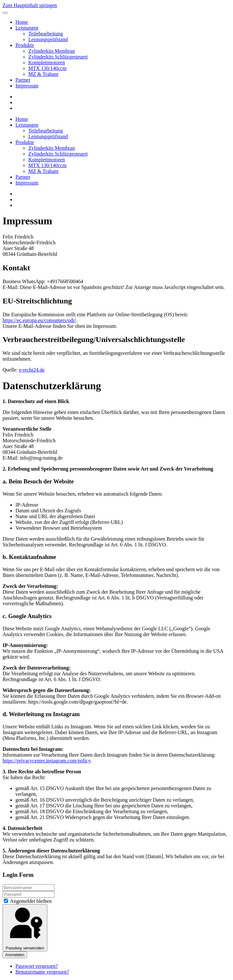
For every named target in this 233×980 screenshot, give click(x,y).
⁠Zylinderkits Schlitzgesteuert (58, 57)
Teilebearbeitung (46, 34)
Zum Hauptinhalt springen (30, 5)
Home (22, 22)
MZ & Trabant (43, 74)
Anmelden (15, 955)
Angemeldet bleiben (28, 901)
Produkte (25, 45)
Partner (23, 80)
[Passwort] (28, 894)
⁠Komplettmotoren (47, 63)
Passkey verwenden (25, 928)
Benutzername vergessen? (42, 972)
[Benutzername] (28, 888)
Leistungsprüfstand (48, 39)
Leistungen (27, 28)
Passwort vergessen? (37, 966)
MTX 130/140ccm (47, 68)
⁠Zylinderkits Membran (51, 51)
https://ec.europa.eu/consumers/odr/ (39, 320)
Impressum (27, 86)
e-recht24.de (32, 370)
